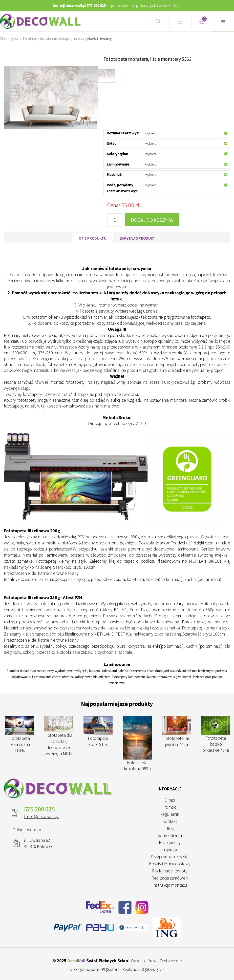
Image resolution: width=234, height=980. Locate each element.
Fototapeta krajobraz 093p (137, 744)
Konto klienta (169, 835)
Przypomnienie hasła (170, 857)
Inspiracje (170, 850)
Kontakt (170, 821)
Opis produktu (93, 238)
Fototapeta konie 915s (98, 731)
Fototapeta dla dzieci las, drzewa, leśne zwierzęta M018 (59, 736)
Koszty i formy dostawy (170, 864)
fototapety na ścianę (72, 39)
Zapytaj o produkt (137, 238)
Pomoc (170, 807)
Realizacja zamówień (170, 878)
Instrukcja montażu (170, 885)
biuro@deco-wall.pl (42, 816)
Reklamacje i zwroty (170, 871)
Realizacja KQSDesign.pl (143, 969)
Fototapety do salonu (39, 39)
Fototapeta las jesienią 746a (176, 731)
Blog (170, 828)
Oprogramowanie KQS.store (94, 969)
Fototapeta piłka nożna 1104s (20, 734)
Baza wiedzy (170, 842)
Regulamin (170, 814)
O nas (170, 800)
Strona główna (11, 39)
